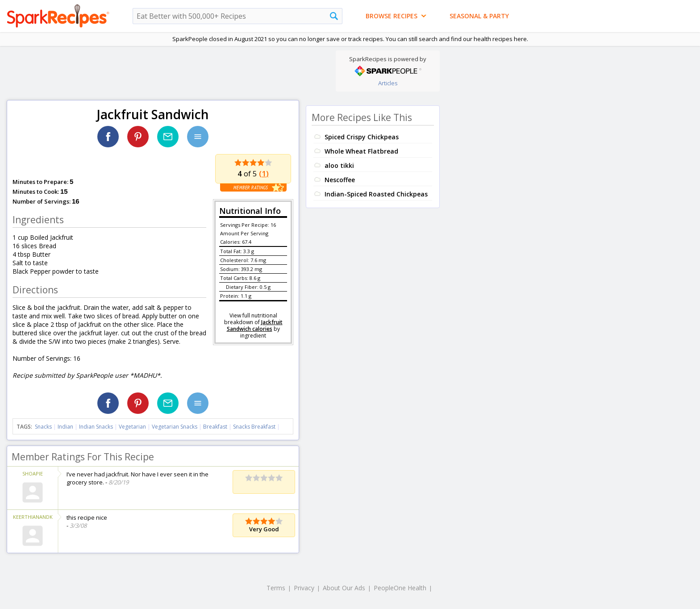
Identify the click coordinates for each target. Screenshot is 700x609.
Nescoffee (340, 180)
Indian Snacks (96, 427)
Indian (65, 427)
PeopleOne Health (400, 588)
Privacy (304, 588)
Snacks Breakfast (254, 427)
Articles (388, 83)
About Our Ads (344, 588)
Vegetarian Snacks (175, 427)
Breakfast (215, 427)
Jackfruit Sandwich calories (255, 325)
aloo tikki (339, 165)
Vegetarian (132, 427)
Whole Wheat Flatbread (361, 151)
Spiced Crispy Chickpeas (362, 137)
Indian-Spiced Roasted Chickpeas (376, 194)
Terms (276, 588)
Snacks (43, 427)
